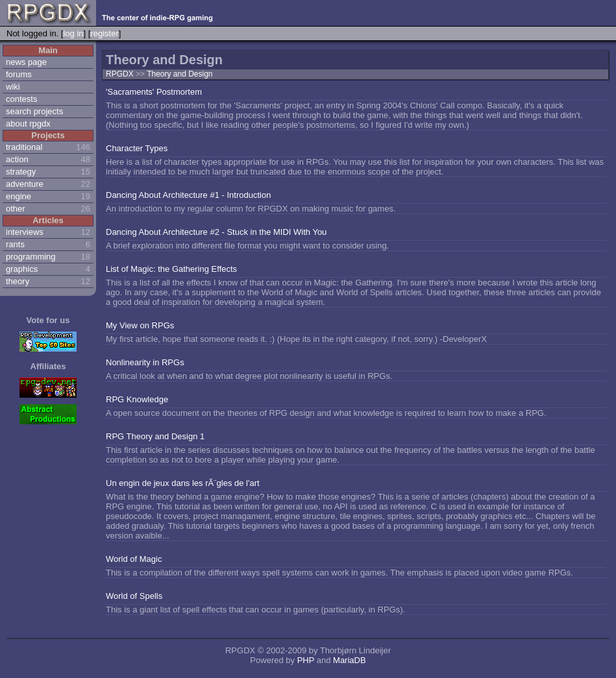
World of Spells (134, 596)
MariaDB (350, 660)
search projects (34, 111)
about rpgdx (28, 124)
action (17, 159)
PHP (306, 660)
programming (31, 257)
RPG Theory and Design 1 (155, 436)
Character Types (137, 148)
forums (19, 74)
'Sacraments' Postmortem (154, 92)
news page (26, 62)
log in (73, 33)
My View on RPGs (140, 325)
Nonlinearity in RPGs (145, 362)
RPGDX (120, 74)
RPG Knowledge (137, 399)
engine (18, 196)
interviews (25, 232)
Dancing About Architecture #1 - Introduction (188, 195)
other (16, 209)
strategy (21, 172)
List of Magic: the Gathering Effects (171, 269)
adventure (25, 184)
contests (21, 99)
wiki (13, 87)
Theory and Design (179, 74)
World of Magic (134, 559)
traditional (24, 147)
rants (15, 244)
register (104, 33)
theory (18, 281)
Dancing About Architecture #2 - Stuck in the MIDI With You (216, 232)
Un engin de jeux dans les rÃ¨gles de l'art (183, 483)
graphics (22, 269)
